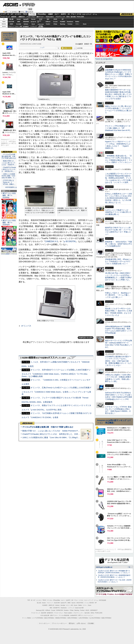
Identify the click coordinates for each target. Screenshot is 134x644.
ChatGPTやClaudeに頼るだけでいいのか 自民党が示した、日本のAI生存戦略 (56, 434)
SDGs (68, 17)
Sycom (33, 19)
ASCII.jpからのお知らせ (104, 567)
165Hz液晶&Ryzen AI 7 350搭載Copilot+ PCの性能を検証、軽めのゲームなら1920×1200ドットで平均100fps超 (118, 330)
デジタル (27, 5)
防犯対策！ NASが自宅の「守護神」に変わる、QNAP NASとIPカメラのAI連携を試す (119, 244)
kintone (26, 24)
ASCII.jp (10, 5)
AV (69, 14)
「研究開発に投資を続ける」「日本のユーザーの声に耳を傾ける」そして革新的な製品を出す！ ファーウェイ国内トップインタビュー (119, 159)
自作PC (64, 14)
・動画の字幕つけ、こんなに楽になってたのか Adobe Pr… (9, 163)
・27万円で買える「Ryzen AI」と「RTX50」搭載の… (9, 182)
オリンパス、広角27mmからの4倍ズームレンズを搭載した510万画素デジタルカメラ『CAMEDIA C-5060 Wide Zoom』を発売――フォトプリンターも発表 (56, 391)
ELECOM (11, 22)
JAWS (11, 24)
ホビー (57, 14)
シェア (42, 47)
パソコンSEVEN (41, 19)
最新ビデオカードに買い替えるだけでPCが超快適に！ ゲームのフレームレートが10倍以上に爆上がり (118, 110)
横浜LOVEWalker (49, 618)
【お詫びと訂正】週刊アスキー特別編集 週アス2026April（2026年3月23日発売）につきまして (114, 572)
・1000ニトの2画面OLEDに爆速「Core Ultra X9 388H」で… (9, 176)
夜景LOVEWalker (72, 618)
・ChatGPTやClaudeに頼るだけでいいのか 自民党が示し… (9, 169)
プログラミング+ (60, 17)
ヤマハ (77, 24)
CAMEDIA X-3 (51, 241)
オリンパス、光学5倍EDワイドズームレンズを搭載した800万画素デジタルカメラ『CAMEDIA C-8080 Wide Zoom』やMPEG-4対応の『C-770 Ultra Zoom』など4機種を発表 (56, 373)
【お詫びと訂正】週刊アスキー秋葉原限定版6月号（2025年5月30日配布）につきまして (114, 576)
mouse (19, 19)
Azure (33, 24)
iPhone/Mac (42, 14)
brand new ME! (79, 608)
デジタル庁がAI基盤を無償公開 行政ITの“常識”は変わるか (48, 427)
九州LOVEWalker (83, 618)
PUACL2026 (80, 17)
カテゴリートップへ (86, 338)
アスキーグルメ (31, 17)
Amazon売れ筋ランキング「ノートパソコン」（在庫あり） (8, 37)
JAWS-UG (51, 605)
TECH (25, 14)
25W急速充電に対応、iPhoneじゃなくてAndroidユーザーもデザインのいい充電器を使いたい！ (119, 262)
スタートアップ (87, 14)
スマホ (79, 14)
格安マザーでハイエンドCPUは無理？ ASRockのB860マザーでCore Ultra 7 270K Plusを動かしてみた (119, 344)
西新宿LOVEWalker (61, 618)
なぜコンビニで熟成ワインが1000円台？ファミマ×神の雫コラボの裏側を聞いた (118, 212)
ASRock (48, 22)
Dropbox (48, 24)
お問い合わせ (81, 623)
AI (8, 14)
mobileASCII (74, 615)
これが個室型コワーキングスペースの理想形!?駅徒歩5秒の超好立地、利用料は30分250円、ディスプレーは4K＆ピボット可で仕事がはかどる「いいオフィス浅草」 (119, 178)
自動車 (50, 14)
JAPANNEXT (26, 26)
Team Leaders (68, 613)
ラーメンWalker (27, 618)
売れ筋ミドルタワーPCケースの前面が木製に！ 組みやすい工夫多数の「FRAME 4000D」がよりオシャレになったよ (119, 312)
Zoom (85, 24)
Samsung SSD (40, 610)
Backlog (63, 24)
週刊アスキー (40, 17)
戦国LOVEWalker (106, 618)
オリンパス (26, 326)
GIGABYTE (33, 22)
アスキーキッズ (5, 17)
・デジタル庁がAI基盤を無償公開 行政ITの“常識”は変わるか (9, 156)
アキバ (73, 14)
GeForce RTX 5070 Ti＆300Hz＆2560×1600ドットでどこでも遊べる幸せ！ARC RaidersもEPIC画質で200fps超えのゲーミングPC (119, 396)
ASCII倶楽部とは (11, 187)
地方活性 (73, 17)
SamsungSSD (39, 22)
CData (55, 24)
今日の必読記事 (45, 615)
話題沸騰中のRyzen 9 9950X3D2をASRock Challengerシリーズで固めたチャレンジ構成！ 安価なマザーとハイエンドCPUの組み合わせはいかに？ (119, 74)
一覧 (58, 48)
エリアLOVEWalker (38, 618)
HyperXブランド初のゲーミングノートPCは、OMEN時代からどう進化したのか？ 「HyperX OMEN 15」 (118, 145)
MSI (48, 19)
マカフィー (11, 26)
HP (63, 19)
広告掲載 (91, 623)
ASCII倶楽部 (127, 14)
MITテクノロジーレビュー (86, 615)
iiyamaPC (26, 19)
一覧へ (129, 567)
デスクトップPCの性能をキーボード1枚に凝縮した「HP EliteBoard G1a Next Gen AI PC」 (118, 128)
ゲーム (95, 14)
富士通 (11, 19)
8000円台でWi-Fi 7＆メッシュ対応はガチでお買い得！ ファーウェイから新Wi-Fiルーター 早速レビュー (119, 231)
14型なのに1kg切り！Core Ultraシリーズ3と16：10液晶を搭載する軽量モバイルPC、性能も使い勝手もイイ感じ (118, 378)
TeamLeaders (50, 17)
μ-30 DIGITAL (70, 241)
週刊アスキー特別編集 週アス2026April (9, 222)
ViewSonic (70, 22)
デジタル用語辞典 (64, 615)
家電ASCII (22, 17)
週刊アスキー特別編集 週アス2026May (9, 195)
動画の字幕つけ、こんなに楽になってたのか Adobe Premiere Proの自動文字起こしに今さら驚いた (65, 431)
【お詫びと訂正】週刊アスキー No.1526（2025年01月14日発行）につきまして (115, 581)
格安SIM (14, 17)
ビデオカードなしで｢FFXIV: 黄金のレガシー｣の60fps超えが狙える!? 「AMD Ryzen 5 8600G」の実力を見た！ (118, 410)
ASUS (55, 19)
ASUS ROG (26, 22)
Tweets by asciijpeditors (104, 59)
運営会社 (72, 623)
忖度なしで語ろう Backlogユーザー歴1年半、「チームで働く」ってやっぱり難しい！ (118, 295)
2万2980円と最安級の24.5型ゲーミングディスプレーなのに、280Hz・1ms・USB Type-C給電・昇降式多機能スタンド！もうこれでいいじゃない (118, 361)
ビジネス (18, 14)
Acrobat (19, 24)
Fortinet (70, 24)
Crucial (55, 22)
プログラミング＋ (78, 613)
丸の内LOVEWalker (95, 618)
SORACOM (60, 610)
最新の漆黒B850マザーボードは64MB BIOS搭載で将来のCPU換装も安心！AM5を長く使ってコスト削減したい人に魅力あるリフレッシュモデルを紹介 (118, 94)
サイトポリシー (44, 623)
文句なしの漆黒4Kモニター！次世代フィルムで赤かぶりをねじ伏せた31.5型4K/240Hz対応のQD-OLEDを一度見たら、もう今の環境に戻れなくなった (119, 198)
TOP (29, 600)
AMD (19, 22)
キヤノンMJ (19, 26)
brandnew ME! (41, 26)
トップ (3, 14)
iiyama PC (64, 603)
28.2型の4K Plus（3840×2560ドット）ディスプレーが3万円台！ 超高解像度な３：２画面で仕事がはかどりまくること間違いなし (118, 276)
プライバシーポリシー (59, 623)
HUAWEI (63, 22)
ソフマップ (33, 26)
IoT (12, 14)
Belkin (77, 22)
